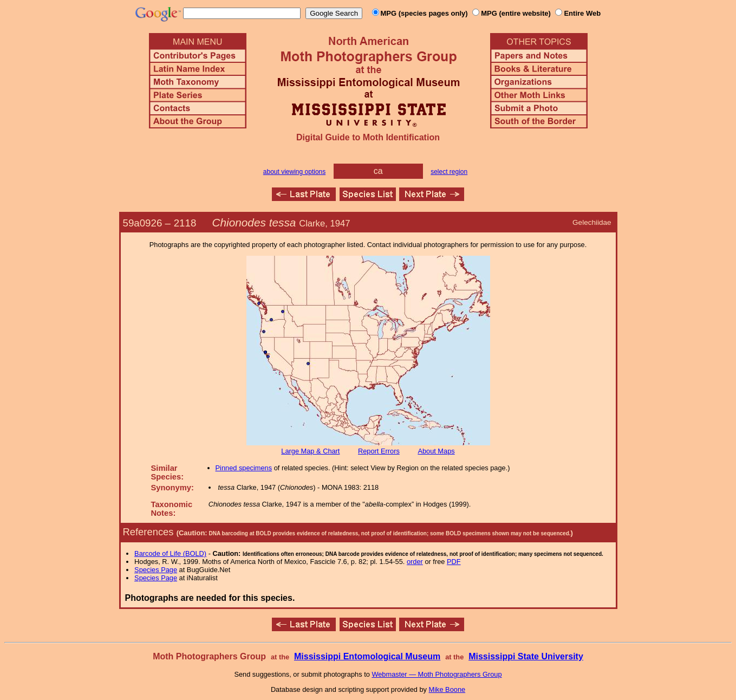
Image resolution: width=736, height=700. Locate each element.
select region (449, 172)
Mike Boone (447, 689)
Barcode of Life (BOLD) (170, 553)
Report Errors (379, 451)
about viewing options (294, 172)
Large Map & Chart (310, 451)
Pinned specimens (244, 468)
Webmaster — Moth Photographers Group (437, 674)
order (415, 562)
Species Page (156, 570)
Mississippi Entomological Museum (367, 656)
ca (378, 171)
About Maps (436, 451)
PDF (454, 562)
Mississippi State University (526, 656)
